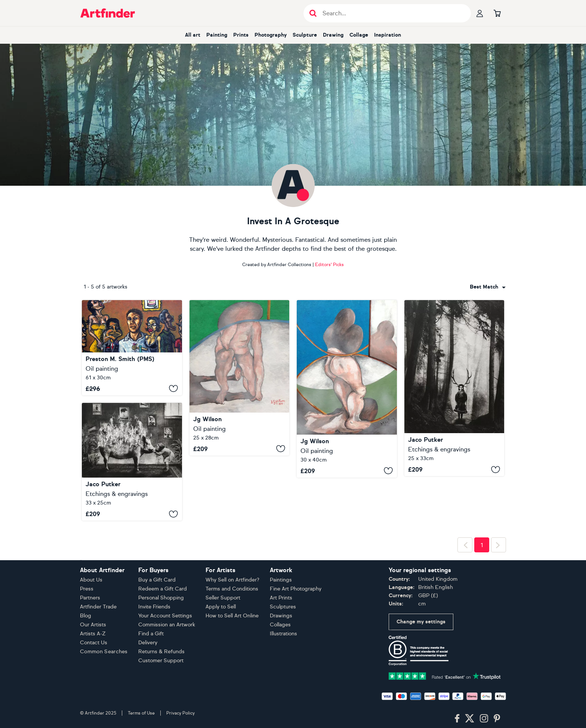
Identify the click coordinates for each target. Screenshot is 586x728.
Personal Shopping (161, 598)
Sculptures (283, 607)
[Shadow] (240, 378)
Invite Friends (154, 607)
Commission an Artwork (167, 625)
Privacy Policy (181, 713)
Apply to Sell (221, 607)
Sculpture (305, 35)
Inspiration (388, 35)
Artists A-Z (93, 634)
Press (87, 589)
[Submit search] (313, 13)
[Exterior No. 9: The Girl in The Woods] (454, 388)
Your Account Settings (165, 616)
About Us (91, 580)
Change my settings (421, 622)
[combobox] (488, 287)
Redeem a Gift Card (163, 589)
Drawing (333, 35)
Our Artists (93, 625)
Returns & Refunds (161, 652)
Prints (241, 35)
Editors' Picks (329, 265)
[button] (488, 287)
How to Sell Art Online (232, 616)
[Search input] (391, 13)
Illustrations (283, 634)
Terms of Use (141, 713)
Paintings (281, 580)
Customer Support (161, 661)
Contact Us (94, 643)
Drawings (281, 616)
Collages (280, 625)
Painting (217, 35)
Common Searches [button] (104, 652)
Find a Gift (151, 634)
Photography (271, 35)
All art (193, 35)
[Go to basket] (497, 13)
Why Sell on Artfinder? (232, 580)
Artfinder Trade (98, 607)
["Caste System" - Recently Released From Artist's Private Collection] (132, 348)
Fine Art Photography (296, 589)
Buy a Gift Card (157, 580)
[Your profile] (480, 13)
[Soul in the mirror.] (347, 389)
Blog (86, 616)
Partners (90, 598)
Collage (359, 35)
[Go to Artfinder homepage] (108, 13)
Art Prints (281, 598)
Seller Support (223, 598)
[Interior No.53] (132, 462)
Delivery (148, 643)
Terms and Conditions (232, 589)
